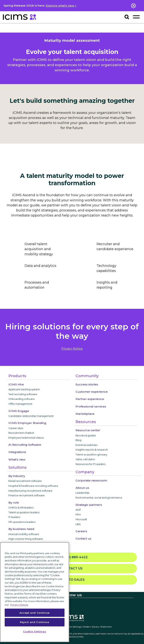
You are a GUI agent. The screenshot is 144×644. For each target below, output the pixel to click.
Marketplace (85, 414)
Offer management (20, 404)
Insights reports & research (92, 450)
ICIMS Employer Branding (27, 423)
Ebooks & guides (86, 435)
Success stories (87, 384)
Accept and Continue (35, 613)
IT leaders (14, 517)
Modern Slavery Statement (97, 627)
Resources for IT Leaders (90, 464)
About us (82, 488)
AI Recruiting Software (25, 445)
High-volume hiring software (26, 539)
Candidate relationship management (31, 416)
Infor (78, 514)
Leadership (82, 493)
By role (14, 503)
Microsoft (81, 519)
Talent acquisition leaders (24, 512)
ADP (78, 510)
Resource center (88, 430)
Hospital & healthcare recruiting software (33, 486)
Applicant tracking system (24, 389)
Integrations (17, 452)
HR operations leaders (22, 522)
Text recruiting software (23, 394)
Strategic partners (89, 505)
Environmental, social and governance (99, 498)
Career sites (16, 428)
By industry (17, 476)
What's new (17, 459)
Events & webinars (87, 445)
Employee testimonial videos (26, 438)
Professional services (91, 406)
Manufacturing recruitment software (30, 491)
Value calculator (85, 459)
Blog (78, 440)
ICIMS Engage (19, 411)
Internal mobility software (24, 534)
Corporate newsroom (91, 480)
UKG (78, 524)
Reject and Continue (34, 622)
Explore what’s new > (61, 6)
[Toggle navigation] (136, 17)
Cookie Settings (73, 627)
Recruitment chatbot (21, 433)
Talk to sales (72, 580)
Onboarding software (22, 399)
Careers (81, 531)
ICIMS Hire (16, 384)
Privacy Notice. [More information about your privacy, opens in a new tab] (19, 605)
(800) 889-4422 (72, 557)
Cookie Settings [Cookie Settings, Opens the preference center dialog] (34, 631)
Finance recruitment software (27, 495)
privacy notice (72, 349)
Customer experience (92, 392)
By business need (21, 529)
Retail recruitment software (25, 481)
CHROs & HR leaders (21, 507)
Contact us (83, 538)
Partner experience (90, 399)
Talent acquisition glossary (91, 454)
